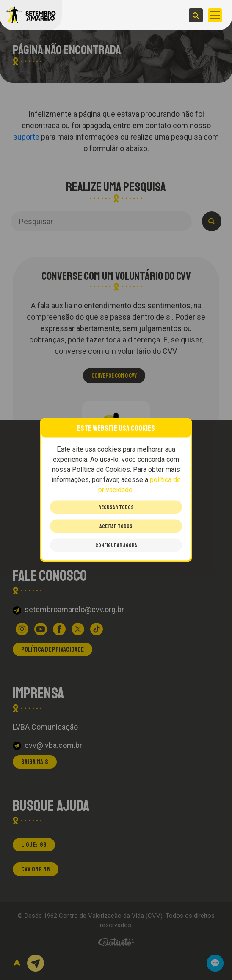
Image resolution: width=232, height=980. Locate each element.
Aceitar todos (116, 526)
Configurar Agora (116, 545)
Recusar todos (116, 507)
